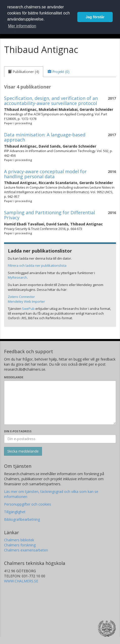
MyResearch (17, 277)
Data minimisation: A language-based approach (45, 137)
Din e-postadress (18, 431)
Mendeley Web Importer (26, 301)
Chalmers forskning (20, 545)
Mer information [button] (22, 26)
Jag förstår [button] (95, 17)
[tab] (24, 72)
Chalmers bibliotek (19, 540)
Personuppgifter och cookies (28, 504)
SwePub (28, 309)
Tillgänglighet (15, 512)
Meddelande (14, 377)
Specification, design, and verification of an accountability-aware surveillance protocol (51, 101)
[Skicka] (23, 451)
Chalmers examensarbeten (26, 550)
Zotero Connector (21, 297)
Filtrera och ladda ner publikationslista (37, 265)
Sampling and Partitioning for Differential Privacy (50, 215)
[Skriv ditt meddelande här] (60, 403)
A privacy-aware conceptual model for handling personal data (45, 174)
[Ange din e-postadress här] (60, 439)
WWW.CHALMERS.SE (21, 581)
